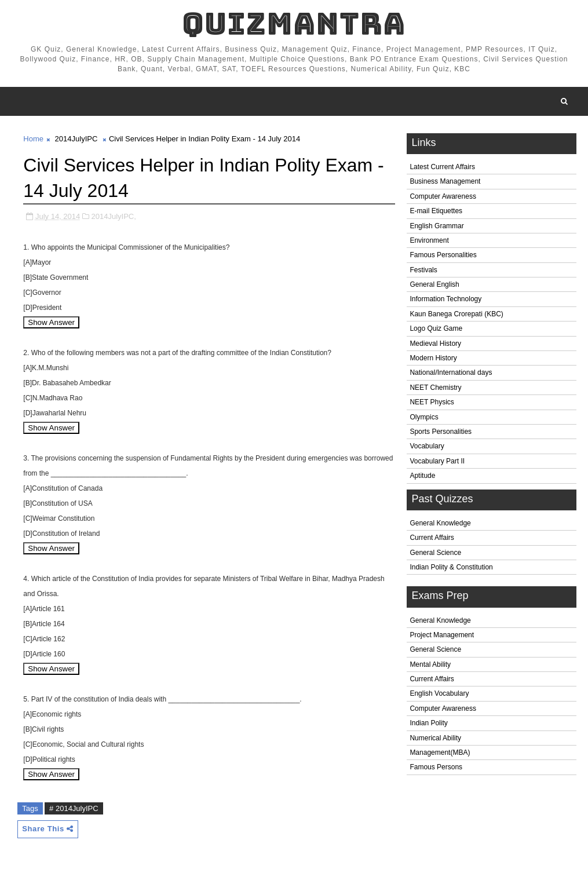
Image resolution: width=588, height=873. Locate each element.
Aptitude (422, 476)
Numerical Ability (435, 738)
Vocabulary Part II (437, 461)
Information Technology (445, 299)
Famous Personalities (443, 255)
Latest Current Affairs (442, 167)
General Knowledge (440, 523)
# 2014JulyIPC (74, 808)
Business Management (445, 181)
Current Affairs (432, 538)
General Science (435, 553)
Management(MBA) (440, 753)
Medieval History (435, 344)
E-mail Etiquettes (436, 211)
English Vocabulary (439, 693)
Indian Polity (428, 723)
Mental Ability (430, 664)
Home (33, 139)
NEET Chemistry (435, 388)
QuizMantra (294, 23)
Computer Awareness (443, 196)
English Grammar (437, 226)
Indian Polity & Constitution (451, 567)
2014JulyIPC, (114, 216)
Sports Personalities (441, 432)
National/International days (451, 372)
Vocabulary (427, 446)
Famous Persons (436, 767)
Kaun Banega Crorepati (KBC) (456, 314)
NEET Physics (432, 402)
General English (434, 284)
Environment (429, 240)
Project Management (442, 635)
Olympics (424, 417)
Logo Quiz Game (436, 328)
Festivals (423, 270)
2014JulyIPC (76, 139)
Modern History (433, 358)
